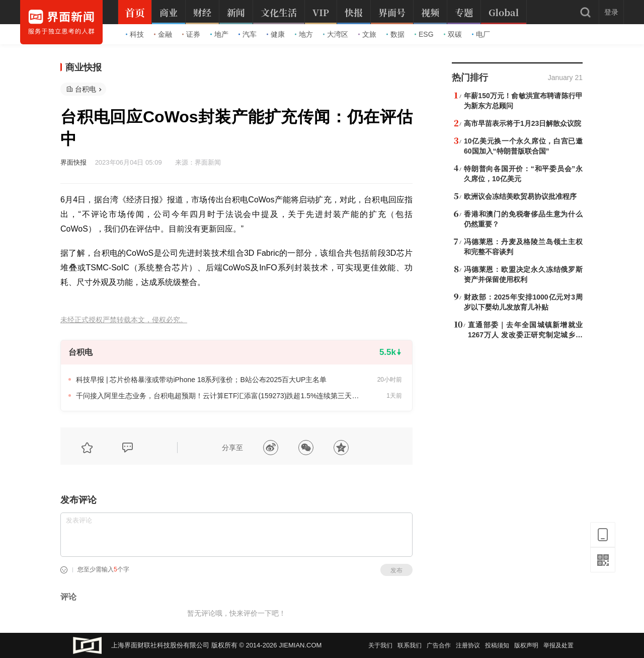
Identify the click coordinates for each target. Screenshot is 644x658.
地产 (219, 34)
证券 (191, 34)
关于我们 (380, 645)
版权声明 (526, 645)
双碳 (453, 34)
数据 (395, 34)
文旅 (367, 34)
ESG (424, 34)
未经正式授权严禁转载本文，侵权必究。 (124, 320)
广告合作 (439, 645)
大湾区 (336, 34)
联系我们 (410, 645)
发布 (396, 570)
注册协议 (468, 645)
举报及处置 (558, 645)
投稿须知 (497, 645)
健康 (276, 34)
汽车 (248, 34)
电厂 (481, 34)
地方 (304, 34)
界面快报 (73, 162)
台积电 (86, 89)
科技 (135, 34)
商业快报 (84, 67)
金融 (163, 34)
